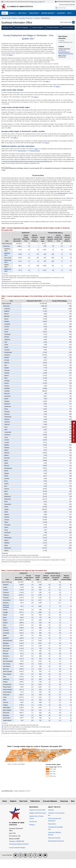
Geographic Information (26, 18)
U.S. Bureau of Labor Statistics (20, 7)
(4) (3, 283)
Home (5, 801)
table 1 (11, 55)
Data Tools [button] (22, 13)
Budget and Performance (38, 813)
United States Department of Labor (65, 2)
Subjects (13, 801)
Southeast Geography (22, 27)
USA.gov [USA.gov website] (32, 825)
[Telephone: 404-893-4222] (18, 841)
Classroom (64, 801)
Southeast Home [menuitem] (8, 27)
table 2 (58, 86)
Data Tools (23, 801)
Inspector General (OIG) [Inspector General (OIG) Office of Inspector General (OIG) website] (37, 810)
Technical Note (22, 151)
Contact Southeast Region (17, 848)
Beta (73, 801)
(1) (3, 276)
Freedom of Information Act (56, 814)
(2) (3, 278)
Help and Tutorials (54, 838)
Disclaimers (52, 824)
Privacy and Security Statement (55, 820)
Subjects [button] (12, 13)
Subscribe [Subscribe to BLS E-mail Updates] (72, 5)
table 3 (37, 149)
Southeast (37, 18)
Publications (35, 801)
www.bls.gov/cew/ (62, 193)
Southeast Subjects (38, 27)
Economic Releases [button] (48, 13)
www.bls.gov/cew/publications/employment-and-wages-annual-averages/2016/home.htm (27, 161)
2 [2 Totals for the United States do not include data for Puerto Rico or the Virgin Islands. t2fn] (10, 303)
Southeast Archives (53, 27)
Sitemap (51, 810)
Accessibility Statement (56, 841)
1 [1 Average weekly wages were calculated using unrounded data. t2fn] (66, 301)
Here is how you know (37, 2)
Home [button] (4, 13)
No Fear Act (33, 821)
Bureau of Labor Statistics (10, 18)
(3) (3, 281)
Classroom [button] (61, 13)
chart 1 (47, 143)
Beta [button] (69, 13)
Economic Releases (50, 801)
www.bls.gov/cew (35, 151)
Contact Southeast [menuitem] (68, 27)
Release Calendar (64, 5)
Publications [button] (34, 13)
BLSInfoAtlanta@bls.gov (64, 52)
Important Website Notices (55, 834)
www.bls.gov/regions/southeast (66, 54)
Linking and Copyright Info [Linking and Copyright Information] (55, 828)
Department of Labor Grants (36, 817)
